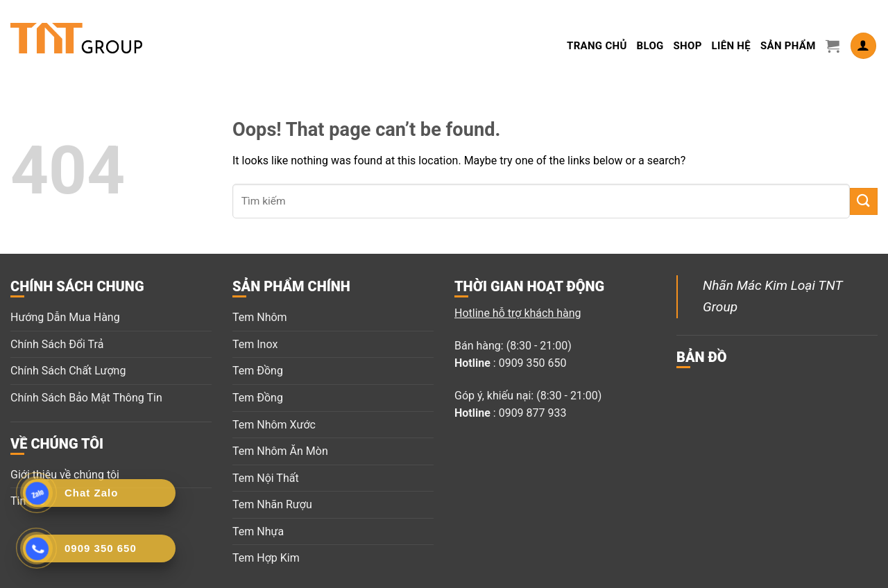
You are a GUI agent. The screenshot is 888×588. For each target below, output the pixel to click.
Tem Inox (255, 344)
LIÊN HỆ (731, 46)
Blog (650, 46)
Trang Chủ (597, 46)
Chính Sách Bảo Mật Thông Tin (86, 398)
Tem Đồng (258, 371)
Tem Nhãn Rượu (272, 504)
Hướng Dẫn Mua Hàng (65, 317)
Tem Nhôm (260, 317)
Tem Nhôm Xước (274, 425)
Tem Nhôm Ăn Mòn (280, 451)
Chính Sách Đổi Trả (57, 344)
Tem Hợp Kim (266, 558)
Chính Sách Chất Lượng (68, 371)
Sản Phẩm (788, 46)
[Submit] (864, 201)
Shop (688, 46)
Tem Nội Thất (266, 478)
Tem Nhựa (258, 531)
